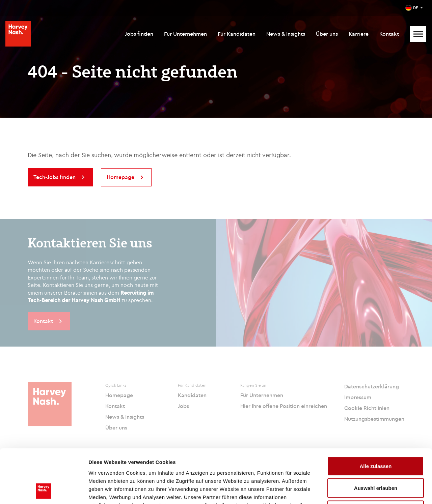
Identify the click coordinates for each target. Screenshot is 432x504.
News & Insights (286, 34)
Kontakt (389, 34)
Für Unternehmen (185, 34)
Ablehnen (376, 460)
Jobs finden (139, 34)
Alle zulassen (375, 416)
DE (416, 8)
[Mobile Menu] (418, 34)
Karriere (359, 34)
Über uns (327, 34)
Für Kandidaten (237, 34)
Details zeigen (359, 491)
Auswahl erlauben (376, 438)
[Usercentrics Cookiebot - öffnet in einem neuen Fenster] (44, 491)
